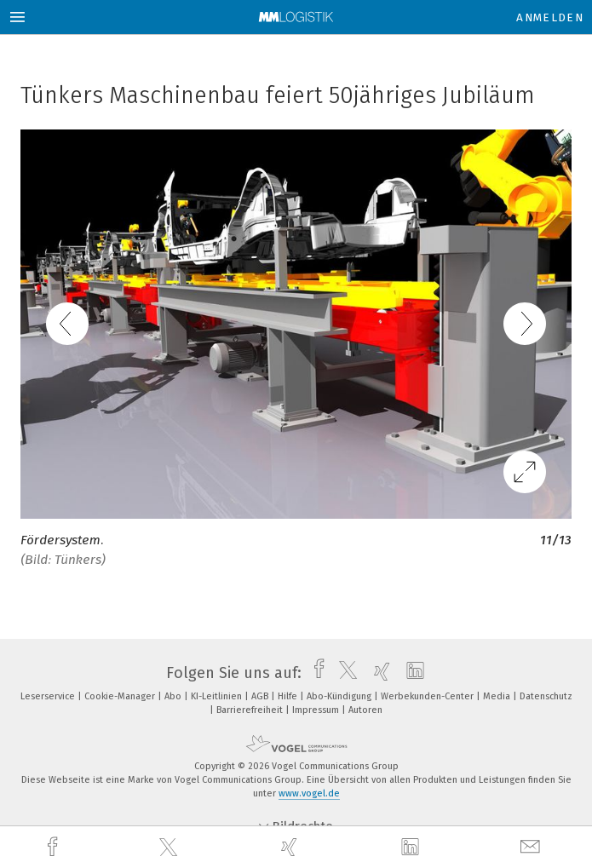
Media (498, 696)
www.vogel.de (309, 793)
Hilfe (289, 696)
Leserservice (49, 696)
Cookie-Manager (121, 696)
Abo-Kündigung (340, 696)
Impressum (317, 710)
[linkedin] (412, 848)
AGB (261, 696)
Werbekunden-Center (428, 696)
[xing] (291, 847)
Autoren (365, 710)
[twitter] (170, 848)
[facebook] (55, 847)
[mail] (532, 847)
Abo (174, 696)
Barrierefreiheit (251, 710)
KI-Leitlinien (218, 696)
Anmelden (550, 17)
